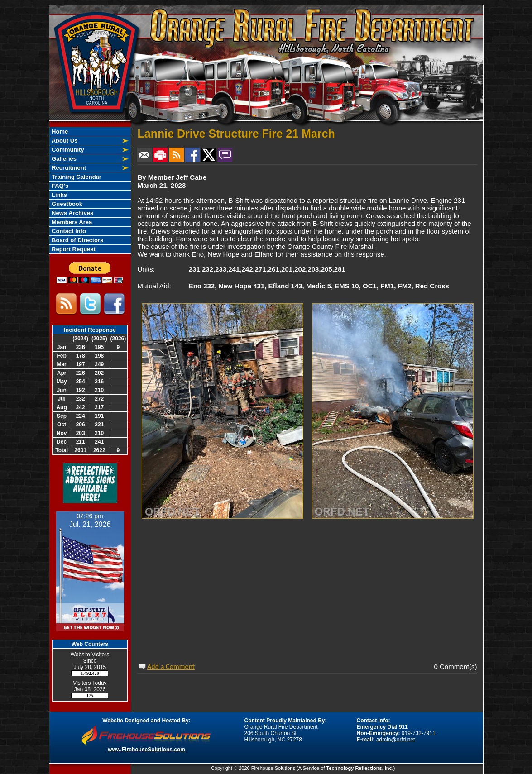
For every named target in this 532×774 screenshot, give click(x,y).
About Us (64, 141)
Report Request (73, 249)
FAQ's (60, 186)
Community (67, 150)
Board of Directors (77, 240)
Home (59, 131)
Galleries (64, 159)
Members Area (71, 222)
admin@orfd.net (396, 740)
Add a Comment (171, 666)
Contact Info (68, 231)
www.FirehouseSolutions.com (146, 750)
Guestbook (67, 204)
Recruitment (68, 168)
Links (59, 195)
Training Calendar (76, 177)
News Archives (72, 213)
